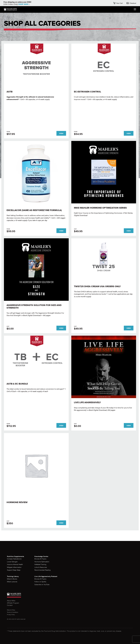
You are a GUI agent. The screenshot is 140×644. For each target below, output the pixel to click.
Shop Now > (24, 4)
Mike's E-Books (12, 579)
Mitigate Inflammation (14, 567)
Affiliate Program (13, 603)
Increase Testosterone (14, 559)
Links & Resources (41, 567)
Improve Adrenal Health (15, 564)
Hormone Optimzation (42, 562)
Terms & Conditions (13, 612)
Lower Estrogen (12, 562)
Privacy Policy (11, 615)
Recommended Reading (42, 570)
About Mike (11, 601)
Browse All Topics (40, 559)
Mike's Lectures (12, 582)
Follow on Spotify (40, 582)
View (61, 133)
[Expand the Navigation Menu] (135, 9)
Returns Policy (11, 610)
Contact (10, 605)
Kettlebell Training (40, 564)
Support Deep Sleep (14, 570)
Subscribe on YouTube (42, 584)
